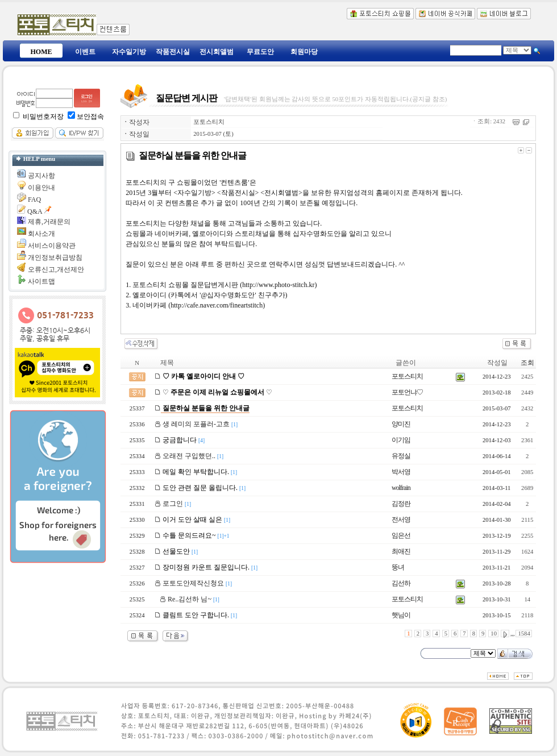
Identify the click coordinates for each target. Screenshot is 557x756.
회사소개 (41, 234)
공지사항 (41, 176)
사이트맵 (41, 281)
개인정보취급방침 (55, 257)
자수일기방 (129, 52)
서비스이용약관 (52, 246)
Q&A (35, 211)
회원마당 (304, 52)
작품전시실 (173, 52)
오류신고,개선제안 (56, 269)
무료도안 (260, 52)
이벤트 (85, 52)
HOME (41, 52)
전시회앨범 (217, 52)
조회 (527, 363)
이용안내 (41, 188)
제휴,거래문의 (49, 222)
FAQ (34, 200)
